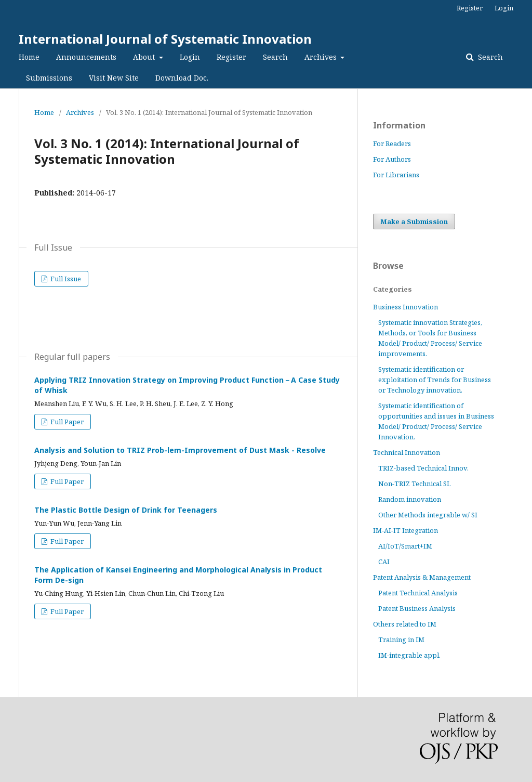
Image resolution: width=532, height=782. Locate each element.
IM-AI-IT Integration (405, 530)
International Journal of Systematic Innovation (165, 39)
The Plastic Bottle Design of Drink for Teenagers (126, 510)
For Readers (392, 144)
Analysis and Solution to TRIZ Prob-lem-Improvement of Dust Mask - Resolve (180, 450)
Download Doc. (182, 78)
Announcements (86, 57)
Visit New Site (114, 78)
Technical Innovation (407, 452)
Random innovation (410, 499)
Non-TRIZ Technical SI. (415, 484)
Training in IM (401, 640)
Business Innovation (405, 307)
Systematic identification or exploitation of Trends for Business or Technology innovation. (435, 380)
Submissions (49, 78)
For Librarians (396, 175)
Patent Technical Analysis (418, 593)
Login (190, 57)
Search (275, 57)
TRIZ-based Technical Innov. (423, 468)
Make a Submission (414, 221)
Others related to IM (405, 624)
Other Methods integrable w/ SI (428, 515)
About (145, 57)
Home (29, 57)
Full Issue (65, 279)
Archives (322, 57)
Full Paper (66, 422)
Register (231, 57)
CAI (384, 562)
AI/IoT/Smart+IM (405, 546)
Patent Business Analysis (417, 608)
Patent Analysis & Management (422, 577)
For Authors (392, 159)
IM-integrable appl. (409, 655)
